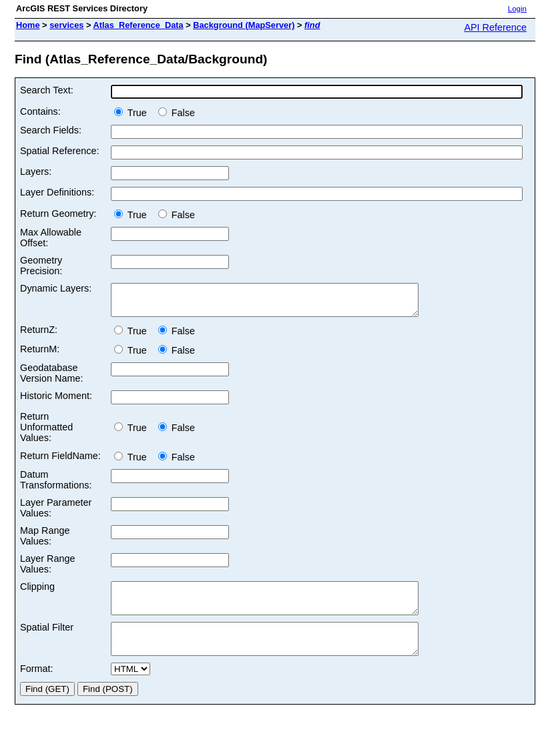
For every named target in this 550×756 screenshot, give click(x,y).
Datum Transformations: (56, 486)
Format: (37, 687)
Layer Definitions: (57, 192)
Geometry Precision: (41, 266)
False (177, 113)
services (66, 25)
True (133, 113)
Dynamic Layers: (56, 288)
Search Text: (47, 90)
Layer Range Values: (47, 570)
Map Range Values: (45, 542)
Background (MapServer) (244, 25)
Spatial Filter (47, 639)
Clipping (37, 593)
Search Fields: (51, 130)
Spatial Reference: (59, 151)
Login (517, 9)
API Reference (495, 27)
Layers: (36, 171)
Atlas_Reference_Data (139, 25)
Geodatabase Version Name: (51, 379)
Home (28, 25)
